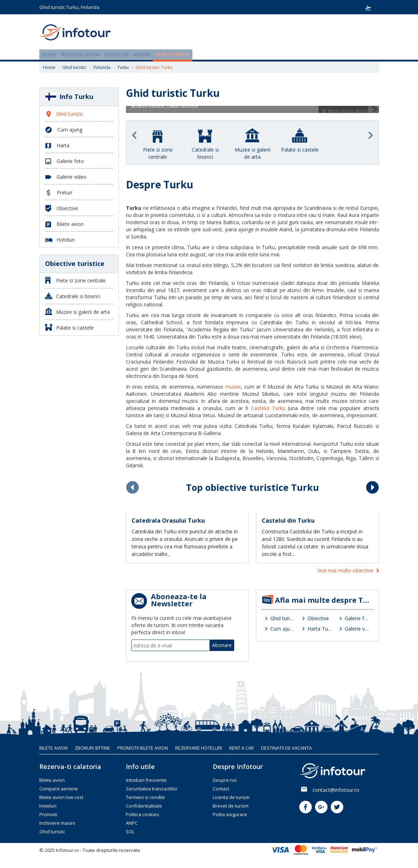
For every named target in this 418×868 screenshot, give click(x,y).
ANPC (132, 823)
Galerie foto (358, 618)
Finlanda (102, 67)
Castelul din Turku (288, 521)
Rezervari (368, 8)
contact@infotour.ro (336, 790)
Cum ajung (283, 629)
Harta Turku (321, 629)
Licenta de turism (231, 797)
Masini (142, 54)
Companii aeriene (59, 789)
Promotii (48, 814)
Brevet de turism (231, 806)
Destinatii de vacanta (286, 748)
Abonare (222, 645)
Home (49, 54)
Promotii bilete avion (143, 748)
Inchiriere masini (57, 823)
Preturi (59, 193)
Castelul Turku (268, 408)
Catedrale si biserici (73, 296)
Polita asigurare (230, 814)
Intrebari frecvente (146, 780)
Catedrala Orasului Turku (168, 521)
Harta (57, 146)
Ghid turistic (173, 54)
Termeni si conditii (145, 797)
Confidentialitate (144, 806)
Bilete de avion (80, 54)
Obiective (318, 618)
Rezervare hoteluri (199, 748)
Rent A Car (242, 748)
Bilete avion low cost (61, 797)
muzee (233, 387)
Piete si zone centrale (75, 280)
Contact (221, 789)
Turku (123, 67)
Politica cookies (142, 814)
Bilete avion (64, 224)
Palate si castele (69, 327)
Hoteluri (117, 54)
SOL (130, 832)
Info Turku (69, 97)
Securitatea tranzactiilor (152, 789)
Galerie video (360, 629)
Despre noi (225, 780)
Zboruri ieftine (92, 748)
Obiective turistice (75, 263)
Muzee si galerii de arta (77, 312)
